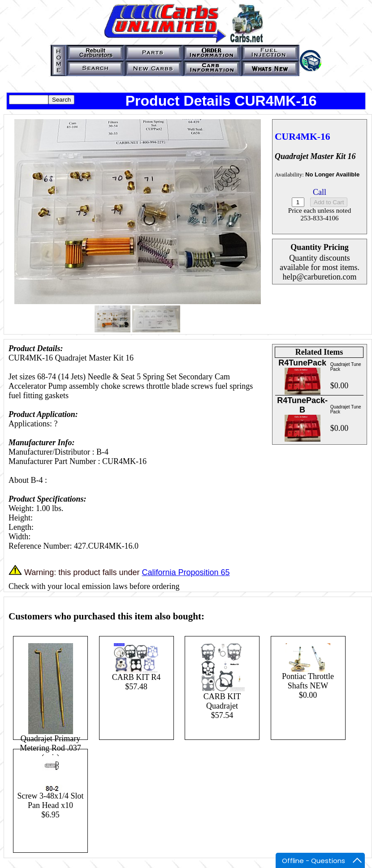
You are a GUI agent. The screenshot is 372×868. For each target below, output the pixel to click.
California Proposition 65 (186, 572)
